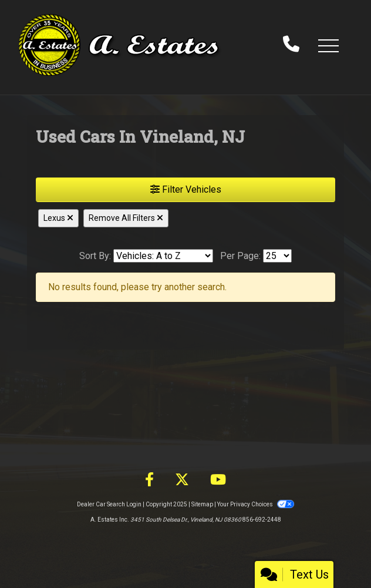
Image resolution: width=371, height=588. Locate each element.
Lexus (58, 218)
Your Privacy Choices (255, 504)
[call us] (291, 45)
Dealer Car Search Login (109, 504)
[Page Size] (277, 256)
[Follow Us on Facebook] (149, 480)
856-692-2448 (262, 520)
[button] (328, 45)
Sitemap (202, 504)
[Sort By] (163, 256)
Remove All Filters (126, 218)
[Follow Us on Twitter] (182, 480)
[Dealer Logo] (120, 45)
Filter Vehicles (186, 189)
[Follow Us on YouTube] (218, 480)
